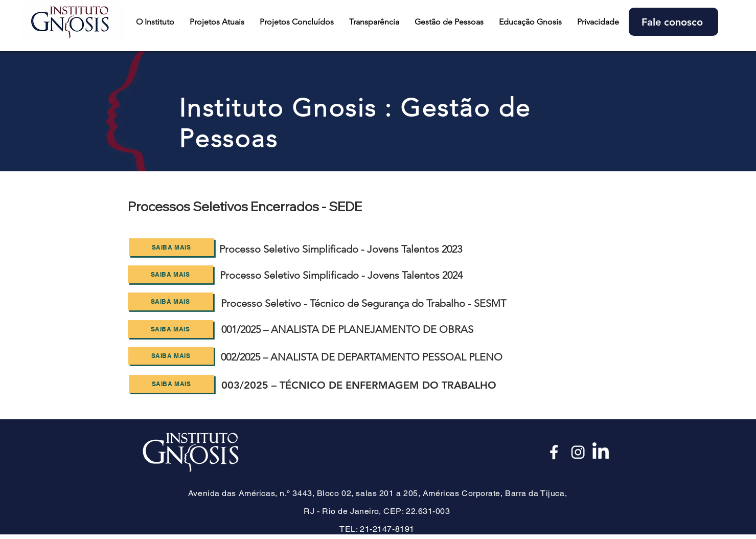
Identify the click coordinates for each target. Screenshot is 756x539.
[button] (217, 22)
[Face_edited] (555, 452)
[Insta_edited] (578, 452)
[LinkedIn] (601, 452)
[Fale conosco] (673, 22)
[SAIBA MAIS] (171, 247)
